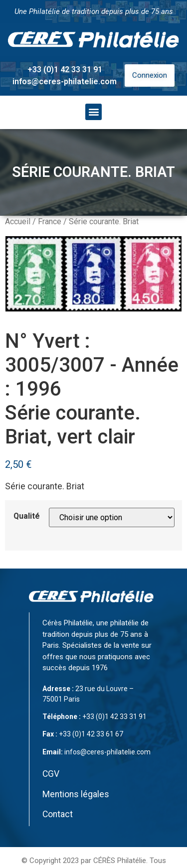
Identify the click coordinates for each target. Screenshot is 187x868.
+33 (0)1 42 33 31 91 (65, 70)
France (50, 221)
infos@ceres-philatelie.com (65, 81)
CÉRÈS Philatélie (120, 861)
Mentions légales (76, 794)
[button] (93, 112)
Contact (58, 814)
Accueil (18, 221)
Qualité (27, 516)
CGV (51, 774)
